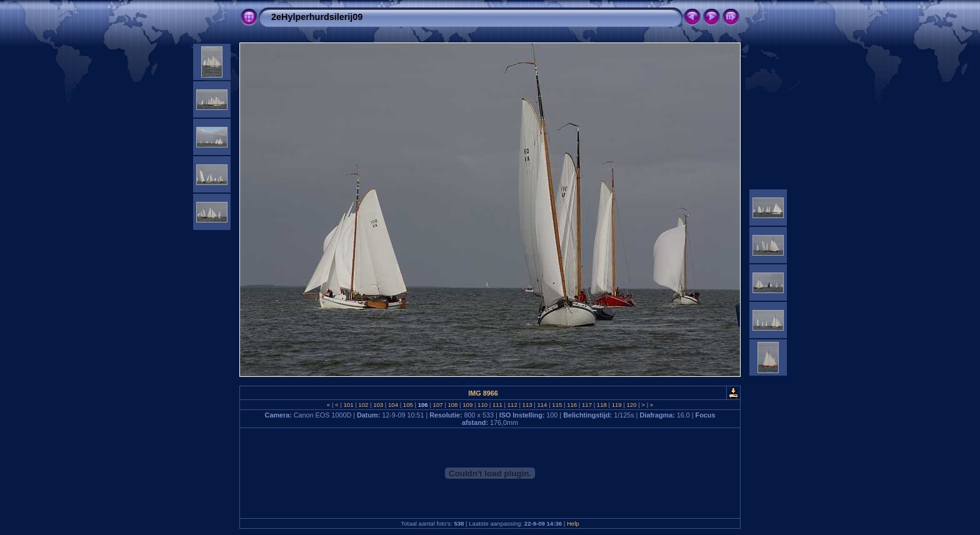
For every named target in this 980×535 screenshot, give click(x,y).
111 (497, 405)
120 (632, 405)
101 (348, 405)
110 (482, 405)
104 (393, 405)
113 (527, 405)
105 (408, 405)
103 (378, 405)
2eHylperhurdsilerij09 (317, 17)
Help (573, 523)
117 (587, 405)
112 (512, 405)
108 (453, 405)
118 (602, 405)
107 (438, 405)
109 (468, 405)
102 (363, 405)
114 (542, 405)
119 (617, 405)
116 (572, 405)
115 (557, 405)
